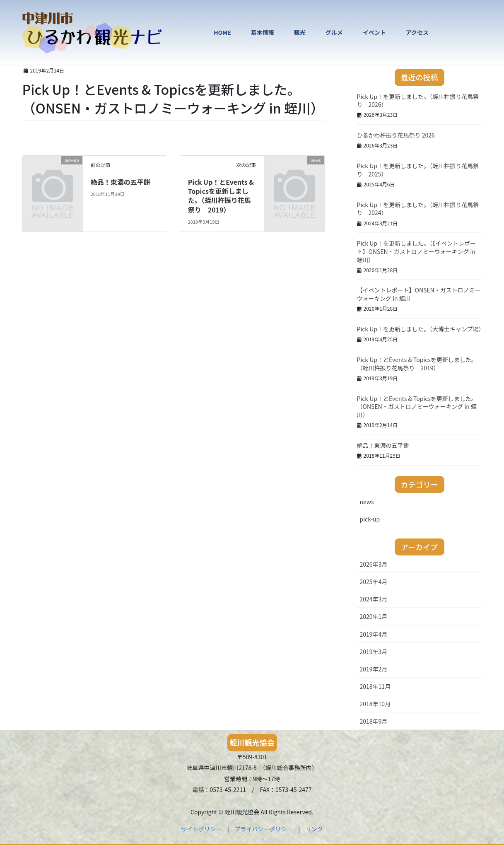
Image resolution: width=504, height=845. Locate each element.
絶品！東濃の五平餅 (121, 182)
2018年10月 (375, 704)
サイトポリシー (201, 829)
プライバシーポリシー (264, 829)
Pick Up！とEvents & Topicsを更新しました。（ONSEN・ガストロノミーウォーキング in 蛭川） (417, 407)
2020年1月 (374, 616)
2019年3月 (374, 652)
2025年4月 (374, 582)
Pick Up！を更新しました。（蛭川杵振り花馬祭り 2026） (418, 101)
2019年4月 (374, 634)
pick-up (370, 519)
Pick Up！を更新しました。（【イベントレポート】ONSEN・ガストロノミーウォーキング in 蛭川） (417, 251)
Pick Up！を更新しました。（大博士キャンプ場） (421, 329)
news (367, 502)
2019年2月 (374, 669)
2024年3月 (374, 599)
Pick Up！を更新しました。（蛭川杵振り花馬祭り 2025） (418, 170)
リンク (314, 829)
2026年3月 (374, 564)
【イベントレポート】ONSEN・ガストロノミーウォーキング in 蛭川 (419, 294)
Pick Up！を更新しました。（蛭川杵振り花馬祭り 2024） (418, 209)
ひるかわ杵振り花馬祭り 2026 (396, 135)
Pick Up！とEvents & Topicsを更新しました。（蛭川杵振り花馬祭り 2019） (221, 196)
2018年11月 (375, 686)
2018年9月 (374, 721)
